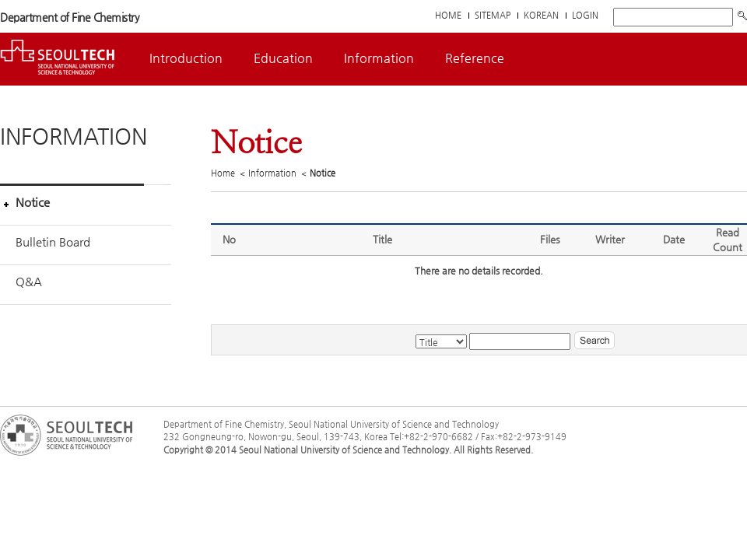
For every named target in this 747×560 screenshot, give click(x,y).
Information (379, 58)
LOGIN (585, 15)
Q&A (29, 281)
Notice (33, 202)
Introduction (186, 58)
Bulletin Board (53, 241)
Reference (475, 58)
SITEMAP (493, 15)
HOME (448, 15)
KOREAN (541, 15)
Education (283, 58)
